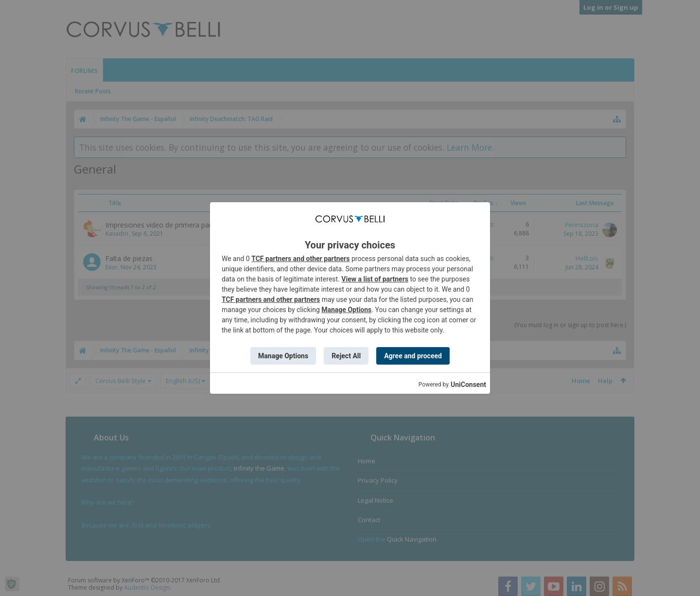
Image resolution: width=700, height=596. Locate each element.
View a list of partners (375, 279)
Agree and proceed (413, 356)
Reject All (346, 356)
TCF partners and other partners (300, 259)
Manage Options (346, 310)
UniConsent (468, 385)
